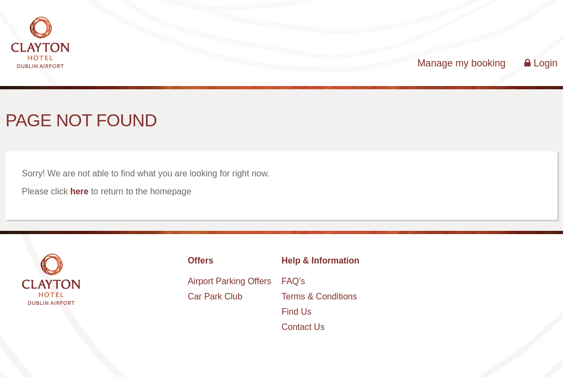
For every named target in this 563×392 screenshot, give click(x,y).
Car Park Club (215, 296)
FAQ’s (293, 281)
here (79, 191)
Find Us (296, 312)
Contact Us (303, 327)
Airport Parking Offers (230, 281)
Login (541, 63)
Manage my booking (461, 63)
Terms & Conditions (319, 296)
